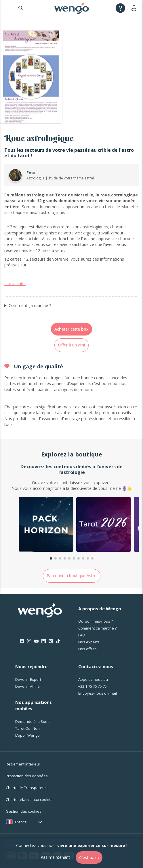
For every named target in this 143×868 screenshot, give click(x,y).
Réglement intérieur (23, 764)
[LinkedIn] (44, 641)
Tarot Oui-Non (27, 728)
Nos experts (89, 642)
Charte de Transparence (27, 788)
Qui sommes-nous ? (96, 621)
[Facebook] (22, 641)
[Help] (120, 8)
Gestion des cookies (24, 811)
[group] (46, 525)
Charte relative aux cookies (30, 799)
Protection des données (27, 776)
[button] (51, 558)
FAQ (82, 635)
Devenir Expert (28, 679)
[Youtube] (36, 641)
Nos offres (87, 649)
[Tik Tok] (58, 641)
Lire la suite (15, 284)
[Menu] (7, 8)
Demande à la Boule (33, 721)
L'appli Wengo (27, 735)
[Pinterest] (51, 641)
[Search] (21, 8)
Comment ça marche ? (30, 305)
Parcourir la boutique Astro (72, 576)
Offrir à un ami (71, 345)
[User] (135, 8)
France (21, 822)
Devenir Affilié (27, 686)
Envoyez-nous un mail (98, 693)
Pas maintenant (55, 857)
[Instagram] (29, 641)
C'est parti (89, 857)
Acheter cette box (71, 329)
